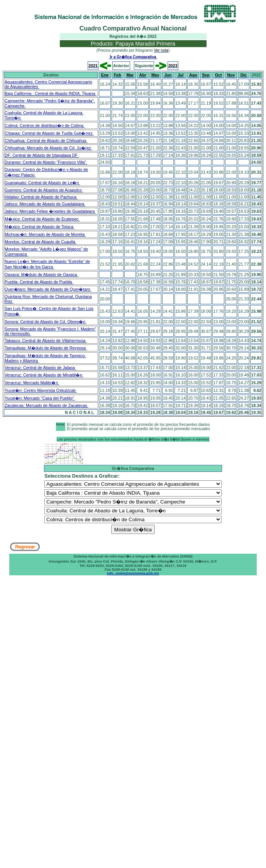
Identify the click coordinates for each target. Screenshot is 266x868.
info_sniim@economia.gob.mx (133, 573)
